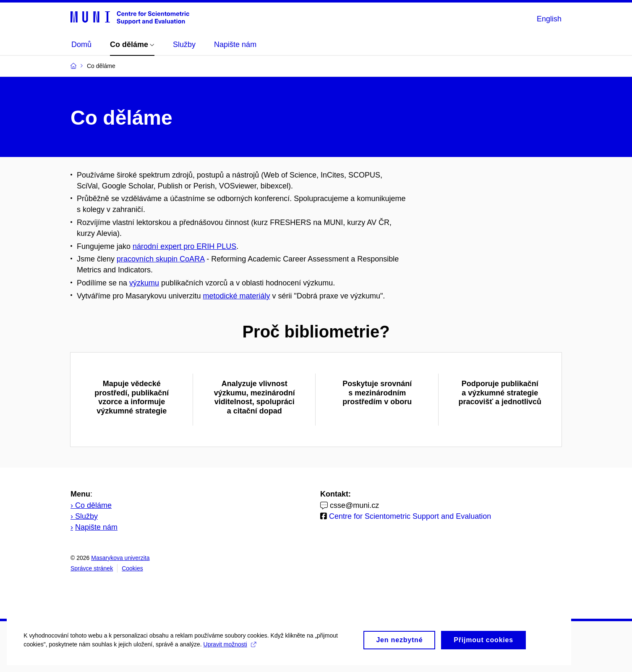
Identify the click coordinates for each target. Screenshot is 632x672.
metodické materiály (236, 296)
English (549, 19)
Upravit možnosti (235, 651)
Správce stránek (92, 568)
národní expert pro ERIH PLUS (184, 246)
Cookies (132, 568)
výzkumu (144, 283)
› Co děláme (91, 505)
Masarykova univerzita (120, 558)
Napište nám (96, 527)
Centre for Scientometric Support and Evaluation (409, 516)
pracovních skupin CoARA (161, 259)
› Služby (84, 516)
